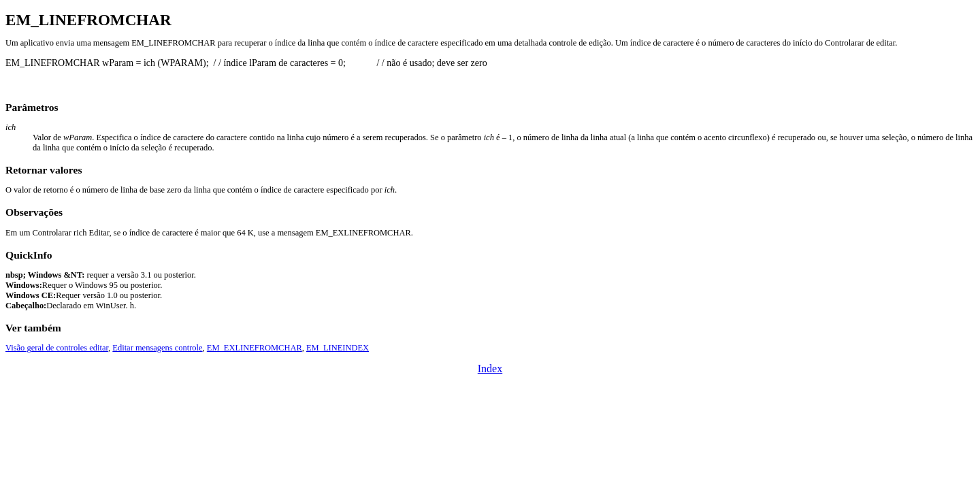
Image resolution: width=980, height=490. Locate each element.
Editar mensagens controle (157, 348)
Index (490, 369)
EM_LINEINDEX (338, 348)
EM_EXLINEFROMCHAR (255, 348)
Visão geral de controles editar (57, 348)
